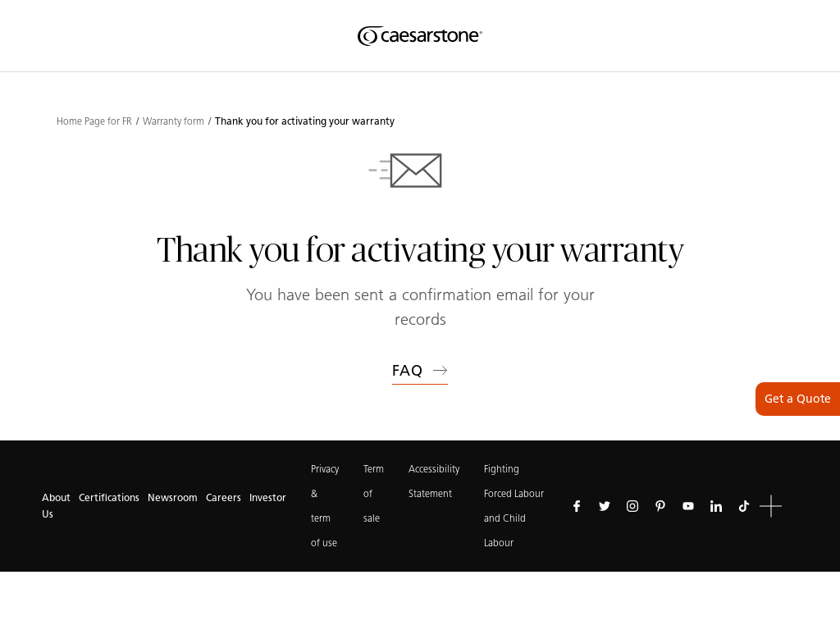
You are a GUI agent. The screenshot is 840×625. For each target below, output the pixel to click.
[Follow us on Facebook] (577, 506)
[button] (771, 506)
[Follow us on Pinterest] (660, 506)
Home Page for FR (94, 121)
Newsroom (173, 497)
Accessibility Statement (434, 481)
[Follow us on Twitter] (605, 506)
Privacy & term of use (325, 506)
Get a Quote (798, 399)
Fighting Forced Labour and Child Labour (514, 506)
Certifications (109, 497)
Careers (224, 497)
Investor (268, 497)
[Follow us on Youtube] (688, 506)
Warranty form (173, 121)
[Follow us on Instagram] (632, 506)
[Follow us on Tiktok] (744, 506)
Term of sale (374, 493)
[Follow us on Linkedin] (716, 506)
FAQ (420, 371)
